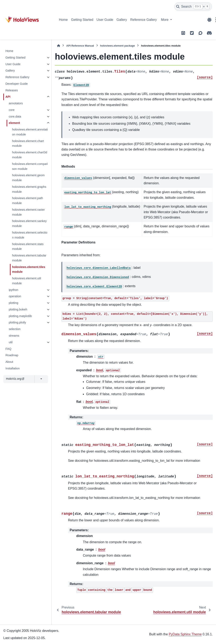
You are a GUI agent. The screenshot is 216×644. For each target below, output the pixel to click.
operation (15, 296)
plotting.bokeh (18, 309)
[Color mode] (209, 20)
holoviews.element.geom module (28, 178)
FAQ (8, 349)
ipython (13, 290)
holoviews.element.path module (27, 201)
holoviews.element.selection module (30, 235)
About (9, 362)
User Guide (105, 20)
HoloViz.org (15, 379)
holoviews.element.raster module (28, 212)
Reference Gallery (144, 20)
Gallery (122, 20)
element (14, 123)
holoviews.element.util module (26, 281)
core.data (15, 116)
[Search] (193, 7)
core (12, 110)
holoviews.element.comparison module (30, 166)
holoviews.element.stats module (28, 247)
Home (63, 20)
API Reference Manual (80, 46)
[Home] (59, 46)
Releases (12, 90)
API (8, 97)
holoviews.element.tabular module (29, 258)
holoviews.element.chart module (28, 143)
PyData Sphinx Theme (185, 634)
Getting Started (82, 20)
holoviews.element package (118, 46)
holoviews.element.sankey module (29, 223)
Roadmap (12, 355)
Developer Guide (16, 84)
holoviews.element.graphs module (29, 189)
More (165, 20)
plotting (13, 303)
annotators (16, 103)
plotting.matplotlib (20, 316)
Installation (12, 368)
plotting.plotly (17, 322)
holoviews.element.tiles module (29, 269)
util (11, 342)
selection (15, 329)
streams (14, 336)
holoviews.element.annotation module (30, 132)
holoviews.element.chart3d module (29, 155)
